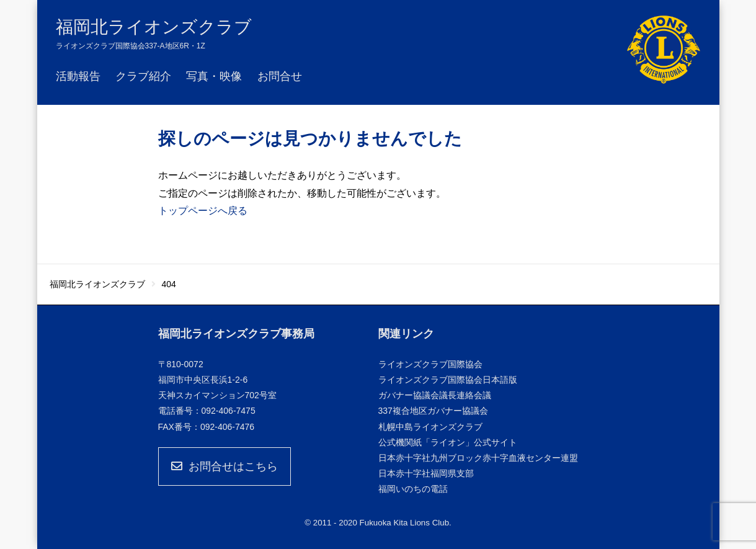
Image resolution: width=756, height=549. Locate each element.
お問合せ (280, 76)
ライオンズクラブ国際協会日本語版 (448, 380)
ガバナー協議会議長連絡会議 (435, 395)
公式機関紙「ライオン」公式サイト (448, 442)
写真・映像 (214, 76)
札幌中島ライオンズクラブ (430, 427)
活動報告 (78, 76)
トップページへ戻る (203, 211)
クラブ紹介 (143, 76)
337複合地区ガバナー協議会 (433, 411)
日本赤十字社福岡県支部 (426, 473)
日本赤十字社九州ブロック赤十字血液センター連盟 (478, 458)
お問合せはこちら (225, 466)
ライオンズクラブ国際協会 (430, 364)
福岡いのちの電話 (413, 489)
